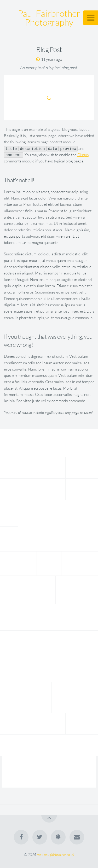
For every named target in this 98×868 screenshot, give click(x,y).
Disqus (83, 155)
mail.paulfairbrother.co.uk (56, 855)
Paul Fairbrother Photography (49, 18)
